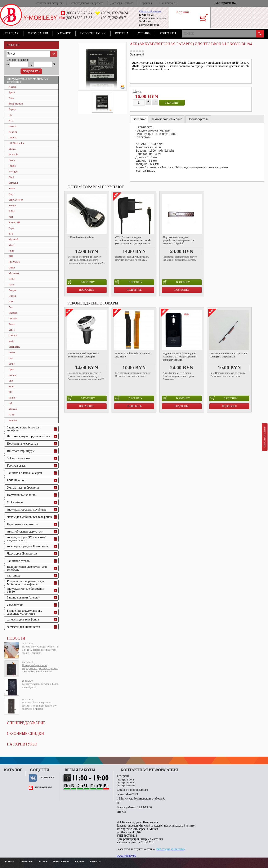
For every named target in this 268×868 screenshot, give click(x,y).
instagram (43, 787)
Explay (12, 109)
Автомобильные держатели (25, 531)
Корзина (122, 33)
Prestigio (13, 172)
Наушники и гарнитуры (23, 524)
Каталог (64, 33)
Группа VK (47, 777)
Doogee (12, 290)
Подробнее (87, 290)
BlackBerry (14, 347)
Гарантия (146, 3)
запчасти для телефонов (23, 619)
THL (11, 256)
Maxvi (12, 245)
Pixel (11, 177)
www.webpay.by (126, 856)
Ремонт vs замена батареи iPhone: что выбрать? (40, 686)
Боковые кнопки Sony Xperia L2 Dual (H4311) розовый (229, 355)
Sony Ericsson (16, 200)
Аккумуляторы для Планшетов (27, 546)
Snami (12, 188)
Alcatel (12, 87)
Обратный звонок (150, 11)
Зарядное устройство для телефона (24, 429)
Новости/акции (93, 33)
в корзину (172, 103)
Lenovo (12, 138)
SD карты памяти (18, 458)
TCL (11, 392)
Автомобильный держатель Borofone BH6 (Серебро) (83, 355)
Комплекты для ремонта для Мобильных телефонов (26, 583)
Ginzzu (12, 296)
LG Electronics (16, 143)
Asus (11, 98)
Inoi (11, 358)
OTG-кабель (15, 502)
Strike (12, 364)
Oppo (11, 369)
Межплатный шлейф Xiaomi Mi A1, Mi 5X (133, 355)
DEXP (12, 279)
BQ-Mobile (14, 262)
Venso (12, 330)
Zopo (11, 228)
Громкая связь (16, 466)
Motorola (13, 155)
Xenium (13, 420)
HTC (11, 121)
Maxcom (13, 409)
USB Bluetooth (17, 480)
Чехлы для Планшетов (22, 553)
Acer (11, 307)
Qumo (12, 268)
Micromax (14, 273)
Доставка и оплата (122, 3)
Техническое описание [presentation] (167, 119)
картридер (14, 575)
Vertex (12, 352)
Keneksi (13, 132)
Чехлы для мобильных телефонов (29, 517)
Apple (12, 92)
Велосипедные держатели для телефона (27, 568)
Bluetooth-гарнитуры (21, 451)
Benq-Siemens (16, 104)
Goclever (13, 319)
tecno (11, 386)
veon (11, 217)
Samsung (13, 183)
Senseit (12, 205)
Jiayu (11, 285)
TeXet (12, 211)
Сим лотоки (15, 605)
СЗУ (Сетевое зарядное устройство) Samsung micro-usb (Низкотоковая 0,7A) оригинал (133, 240)
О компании (38, 33)
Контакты (168, 33)
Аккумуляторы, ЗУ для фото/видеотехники (26, 539)
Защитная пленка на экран (24, 473)
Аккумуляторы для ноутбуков (27, 509)
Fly (10, 115)
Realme (12, 375)
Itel (10, 403)
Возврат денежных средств (86, 3)
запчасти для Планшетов (23, 627)
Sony (11, 194)
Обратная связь (264, 437)
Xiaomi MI (14, 222)
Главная (12, 33)
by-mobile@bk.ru (137, 790)
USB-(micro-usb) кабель (81, 237)
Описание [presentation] (139, 119)
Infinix (12, 398)
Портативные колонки (22, 495)
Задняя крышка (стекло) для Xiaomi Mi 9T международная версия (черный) (180, 357)
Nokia (12, 160)
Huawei (12, 126)
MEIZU (13, 149)
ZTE (11, 234)
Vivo (11, 381)
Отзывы (144, 33)
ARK (11, 302)
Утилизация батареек (49, 3)
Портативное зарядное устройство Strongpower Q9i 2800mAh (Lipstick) (179, 240)
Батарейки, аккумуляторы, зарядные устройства (24, 612)
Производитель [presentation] (198, 119)
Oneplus (13, 313)
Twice (12, 324)
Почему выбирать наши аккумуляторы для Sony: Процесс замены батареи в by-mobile (40, 668)
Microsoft (14, 239)
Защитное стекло (18, 561)
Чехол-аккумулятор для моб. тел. (29, 436)
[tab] (139, 119)
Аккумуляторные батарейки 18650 (26, 590)
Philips (12, 166)
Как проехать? (169, 3)
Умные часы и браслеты (23, 488)
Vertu (11, 341)
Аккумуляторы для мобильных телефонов (28, 80)
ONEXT (13, 335)
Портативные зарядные (22, 444)
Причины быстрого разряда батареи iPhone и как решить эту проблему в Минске (39, 706)
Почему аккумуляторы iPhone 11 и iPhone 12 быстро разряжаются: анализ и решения (40, 650)
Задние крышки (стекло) (23, 597)
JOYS (12, 415)
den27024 (132, 794)
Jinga (11, 251)
